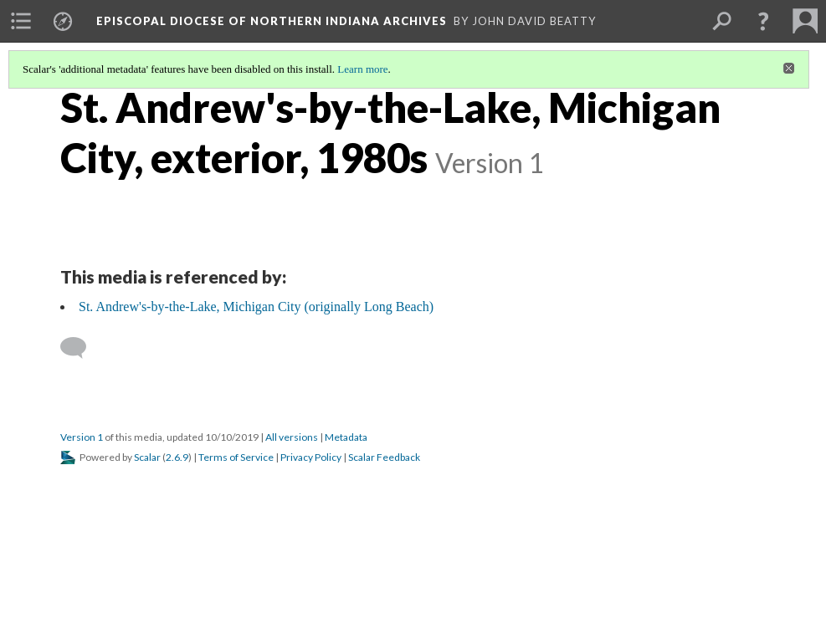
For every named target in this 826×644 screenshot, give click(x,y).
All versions (292, 437)
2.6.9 (177, 457)
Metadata (346, 437)
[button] (763, 21)
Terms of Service (236, 457)
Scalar (147, 457)
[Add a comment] (81, 348)
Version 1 (82, 437)
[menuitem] (21, 21)
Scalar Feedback (384, 457)
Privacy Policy (311, 457)
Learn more (362, 69)
